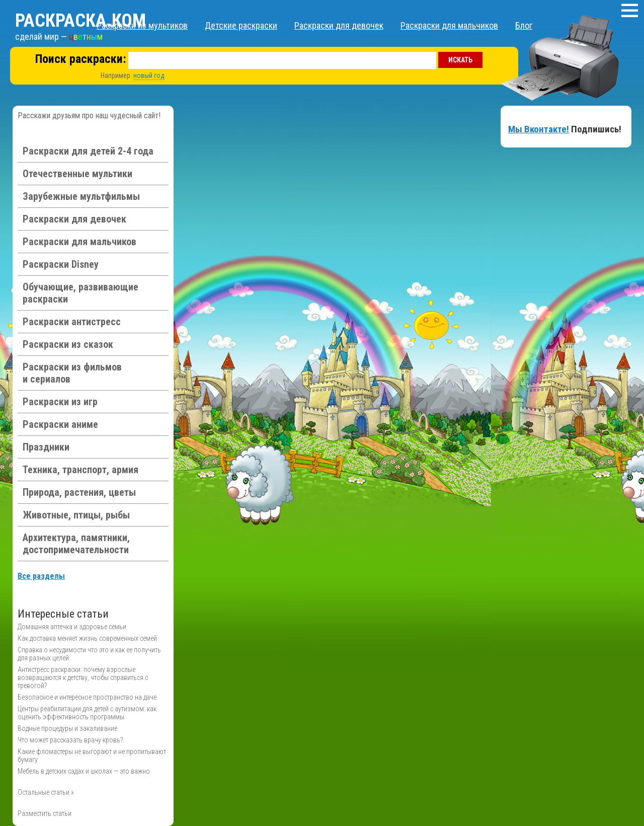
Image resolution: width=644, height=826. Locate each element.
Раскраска (80, 21)
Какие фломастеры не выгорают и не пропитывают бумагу (92, 756)
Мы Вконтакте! (539, 129)
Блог (524, 25)
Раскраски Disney (61, 264)
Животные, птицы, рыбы (76, 515)
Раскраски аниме (60, 424)
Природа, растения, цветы (79, 492)
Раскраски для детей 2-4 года (88, 151)
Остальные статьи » (46, 792)
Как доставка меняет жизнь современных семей (87, 638)
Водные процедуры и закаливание (67, 728)
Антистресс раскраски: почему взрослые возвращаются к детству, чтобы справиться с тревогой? (83, 678)
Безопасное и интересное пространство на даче (87, 697)
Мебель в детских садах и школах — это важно (84, 771)
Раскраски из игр (60, 402)
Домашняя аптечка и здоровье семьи (72, 627)
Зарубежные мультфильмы (81, 196)
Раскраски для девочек (339, 25)
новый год (149, 76)
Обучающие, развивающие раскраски (80, 293)
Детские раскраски (241, 25)
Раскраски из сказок (68, 344)
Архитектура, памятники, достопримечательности (76, 544)
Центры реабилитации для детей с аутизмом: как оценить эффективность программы (87, 713)
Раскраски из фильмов (72, 373)
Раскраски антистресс (72, 322)
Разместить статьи (45, 813)
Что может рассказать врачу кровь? (70, 740)
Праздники (46, 447)
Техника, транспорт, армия (80, 470)
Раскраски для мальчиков (449, 25)
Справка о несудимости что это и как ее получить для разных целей (89, 654)
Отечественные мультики (77, 174)
